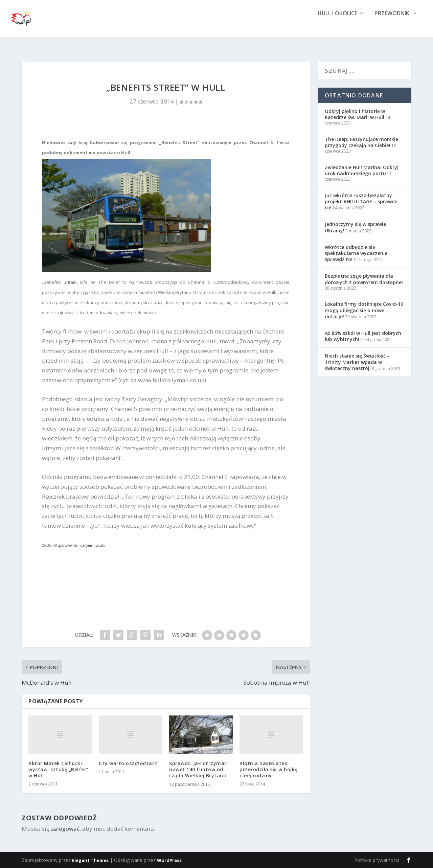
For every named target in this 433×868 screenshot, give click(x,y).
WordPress (169, 860)
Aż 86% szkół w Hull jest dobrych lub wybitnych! (363, 336)
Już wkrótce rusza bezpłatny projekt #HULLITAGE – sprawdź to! (361, 201)
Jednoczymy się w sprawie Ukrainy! (355, 227)
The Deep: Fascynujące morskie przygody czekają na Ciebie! (361, 142)
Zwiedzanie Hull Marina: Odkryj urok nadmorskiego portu (362, 170)
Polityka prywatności (377, 860)
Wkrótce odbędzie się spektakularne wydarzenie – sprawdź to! (358, 253)
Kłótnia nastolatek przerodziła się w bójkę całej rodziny (269, 769)
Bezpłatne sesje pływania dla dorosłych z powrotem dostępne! (364, 279)
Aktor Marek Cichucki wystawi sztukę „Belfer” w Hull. (59, 769)
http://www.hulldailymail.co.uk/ (80, 545)
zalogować (65, 829)
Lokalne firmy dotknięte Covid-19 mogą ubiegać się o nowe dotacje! (364, 310)
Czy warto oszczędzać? (128, 763)
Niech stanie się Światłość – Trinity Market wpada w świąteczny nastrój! (357, 362)
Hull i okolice (337, 25)
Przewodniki (393, 25)
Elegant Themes (90, 860)
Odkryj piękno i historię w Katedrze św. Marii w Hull (355, 114)
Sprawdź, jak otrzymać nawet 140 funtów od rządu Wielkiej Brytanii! (198, 769)
